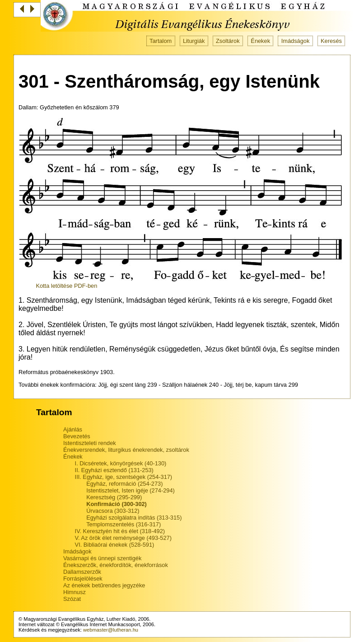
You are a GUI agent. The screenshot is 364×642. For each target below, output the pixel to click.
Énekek (260, 41)
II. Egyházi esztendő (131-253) (114, 470)
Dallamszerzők (82, 572)
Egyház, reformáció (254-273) (124, 484)
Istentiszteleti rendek (90, 443)
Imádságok (296, 41)
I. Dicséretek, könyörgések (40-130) (121, 463)
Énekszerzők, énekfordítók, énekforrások (116, 565)
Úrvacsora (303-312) (113, 511)
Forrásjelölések (83, 579)
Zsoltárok (228, 41)
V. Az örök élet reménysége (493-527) (123, 538)
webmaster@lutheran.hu (111, 630)
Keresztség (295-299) (114, 497)
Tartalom (161, 41)
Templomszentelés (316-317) (124, 524)
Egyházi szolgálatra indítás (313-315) (134, 518)
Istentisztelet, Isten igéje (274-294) (131, 490)
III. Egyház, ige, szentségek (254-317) (124, 477)
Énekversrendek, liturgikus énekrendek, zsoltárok (126, 450)
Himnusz (75, 592)
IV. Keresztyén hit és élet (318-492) (120, 531)
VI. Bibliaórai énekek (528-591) (115, 545)
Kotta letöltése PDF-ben (66, 286)
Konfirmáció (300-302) (117, 504)
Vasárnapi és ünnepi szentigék (102, 558)
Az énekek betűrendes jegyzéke (104, 585)
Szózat (72, 599)
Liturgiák (194, 41)
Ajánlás (73, 429)
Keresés (331, 41)
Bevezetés (77, 436)
